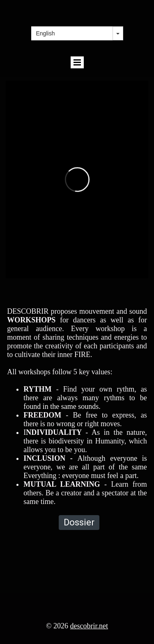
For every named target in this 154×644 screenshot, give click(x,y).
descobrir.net (89, 626)
